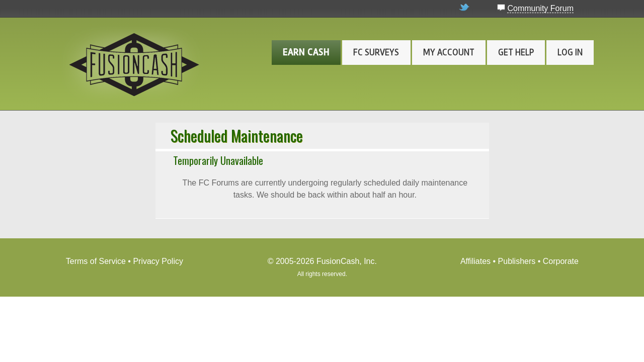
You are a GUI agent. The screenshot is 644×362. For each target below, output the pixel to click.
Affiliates (475, 261)
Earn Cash (306, 52)
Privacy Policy (158, 261)
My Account (449, 52)
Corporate (561, 261)
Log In (570, 52)
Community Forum (540, 8)
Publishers (517, 261)
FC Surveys (376, 52)
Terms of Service (96, 261)
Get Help (516, 52)
